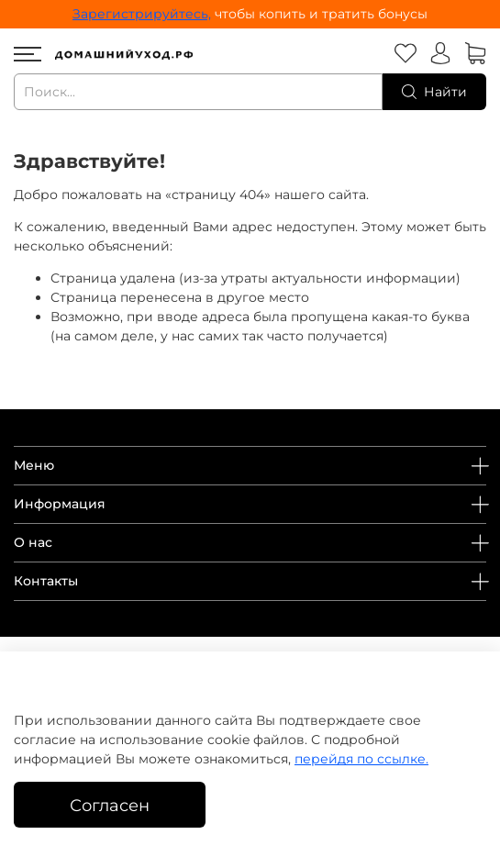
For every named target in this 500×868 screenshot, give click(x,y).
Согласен (110, 805)
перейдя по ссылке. (361, 759)
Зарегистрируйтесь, (142, 14)
